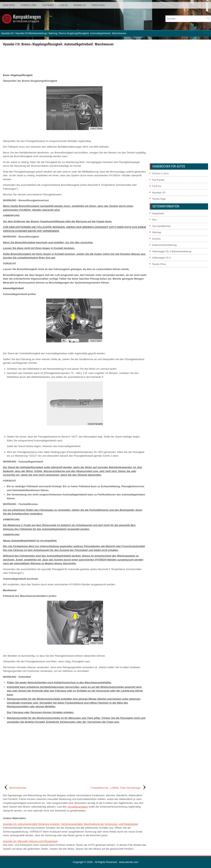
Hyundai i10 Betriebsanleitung (31, 33)
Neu (154, 220)
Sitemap (157, 232)
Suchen (156, 239)
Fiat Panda (48, 5)
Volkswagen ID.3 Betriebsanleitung (172, 251)
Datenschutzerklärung (164, 245)
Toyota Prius (159, 264)
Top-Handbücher (161, 226)
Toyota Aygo (98, 5)
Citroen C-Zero (29, 5)
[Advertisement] (75, 60)
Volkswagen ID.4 (161, 258)
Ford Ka (64, 5)
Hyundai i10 (79, 5)
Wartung (53, 33)
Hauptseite (9, 5)
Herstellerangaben (78, 807)
